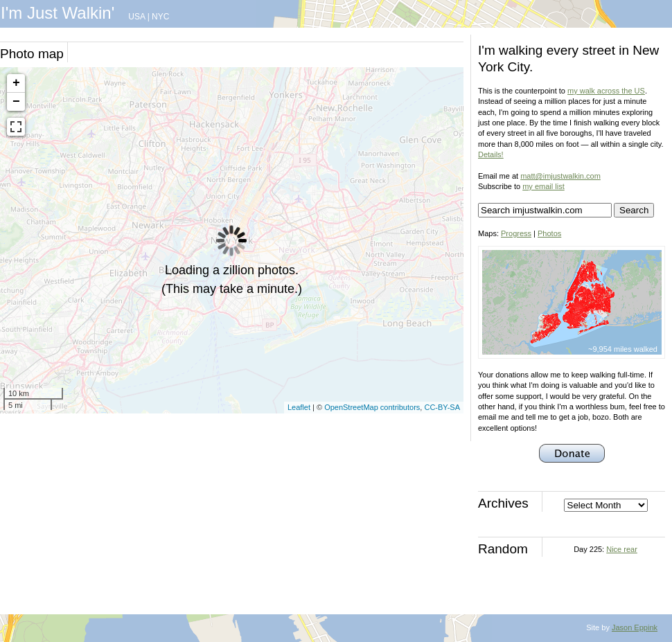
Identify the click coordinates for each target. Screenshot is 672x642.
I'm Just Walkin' (58, 13)
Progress (516, 233)
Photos (549, 233)
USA (136, 17)
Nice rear (622, 549)
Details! (491, 154)
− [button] (16, 102)
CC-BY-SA (442, 407)
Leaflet (299, 407)
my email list (543, 186)
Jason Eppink (635, 627)
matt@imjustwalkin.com (560, 176)
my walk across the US (606, 91)
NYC (160, 17)
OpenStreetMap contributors (372, 407)
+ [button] (16, 83)
